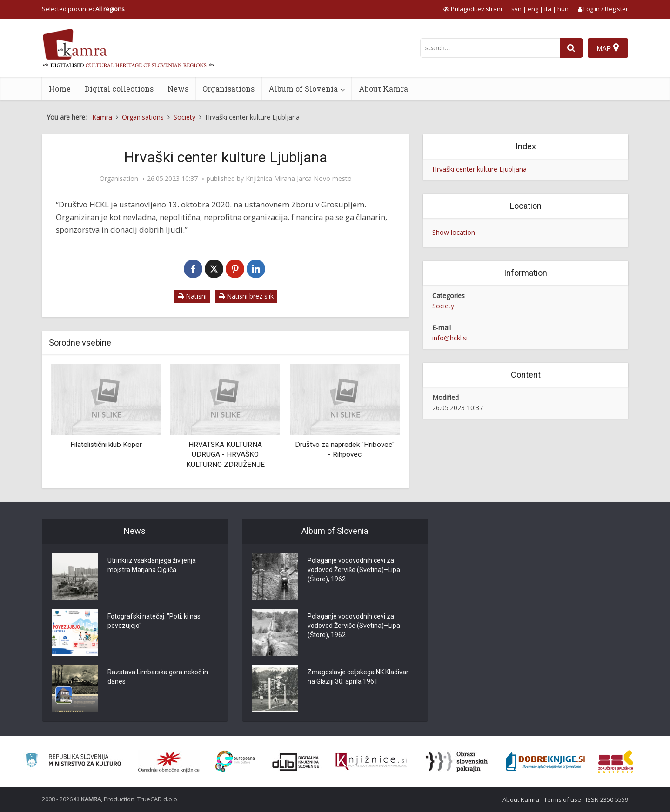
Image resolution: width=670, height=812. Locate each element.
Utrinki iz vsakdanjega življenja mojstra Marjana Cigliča (152, 565)
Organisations (228, 89)
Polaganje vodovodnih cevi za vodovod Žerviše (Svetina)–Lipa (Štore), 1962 (354, 570)
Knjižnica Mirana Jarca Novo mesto (299, 179)
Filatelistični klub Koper (106, 445)
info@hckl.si (450, 338)
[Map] (608, 48)
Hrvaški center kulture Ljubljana (479, 169)
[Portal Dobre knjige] (545, 762)
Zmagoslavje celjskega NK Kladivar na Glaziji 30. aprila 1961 (358, 677)
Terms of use (563, 799)
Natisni (192, 296)
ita (548, 9)
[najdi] (571, 48)
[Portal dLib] (296, 762)
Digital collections (119, 89)
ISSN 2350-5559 (607, 799)
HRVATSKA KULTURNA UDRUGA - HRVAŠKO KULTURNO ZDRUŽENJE (225, 455)
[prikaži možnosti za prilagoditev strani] (473, 9)
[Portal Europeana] (235, 762)
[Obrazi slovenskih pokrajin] (457, 762)
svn (516, 9)
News (178, 89)
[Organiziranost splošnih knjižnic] (169, 762)
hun (563, 9)
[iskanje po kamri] (490, 48)
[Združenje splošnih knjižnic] (616, 762)
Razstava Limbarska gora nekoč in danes (158, 677)
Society (443, 306)
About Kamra (383, 89)
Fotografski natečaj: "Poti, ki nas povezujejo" (154, 621)
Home (60, 89)
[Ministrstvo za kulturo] (73, 762)
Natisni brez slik (246, 296)
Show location (454, 232)
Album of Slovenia (303, 89)
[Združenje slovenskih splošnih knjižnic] (371, 762)
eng (533, 9)
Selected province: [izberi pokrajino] (83, 9)
